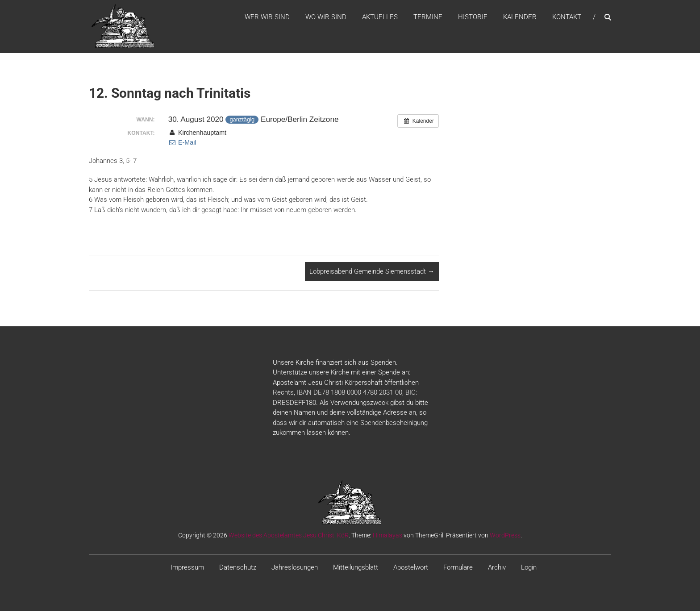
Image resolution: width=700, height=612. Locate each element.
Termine (428, 17)
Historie (473, 17)
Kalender (520, 17)
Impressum (187, 568)
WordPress (505, 536)
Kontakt (567, 17)
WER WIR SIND (267, 17)
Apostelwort (411, 568)
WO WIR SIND (326, 17)
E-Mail (182, 143)
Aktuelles (380, 17)
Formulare (458, 568)
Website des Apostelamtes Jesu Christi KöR (289, 536)
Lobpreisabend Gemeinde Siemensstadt (372, 272)
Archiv (497, 568)
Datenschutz (238, 568)
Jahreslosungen (295, 568)
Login (529, 568)
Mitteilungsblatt (356, 568)
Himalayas (387, 536)
